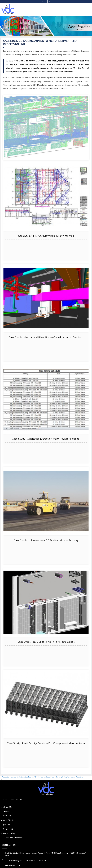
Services (10, 777)
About (4, 777)
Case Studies (26, 777)
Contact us (42, 777)
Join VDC (34, 777)
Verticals (17, 777)
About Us (7, 807)
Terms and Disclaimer (75, 777)
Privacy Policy (62, 777)
